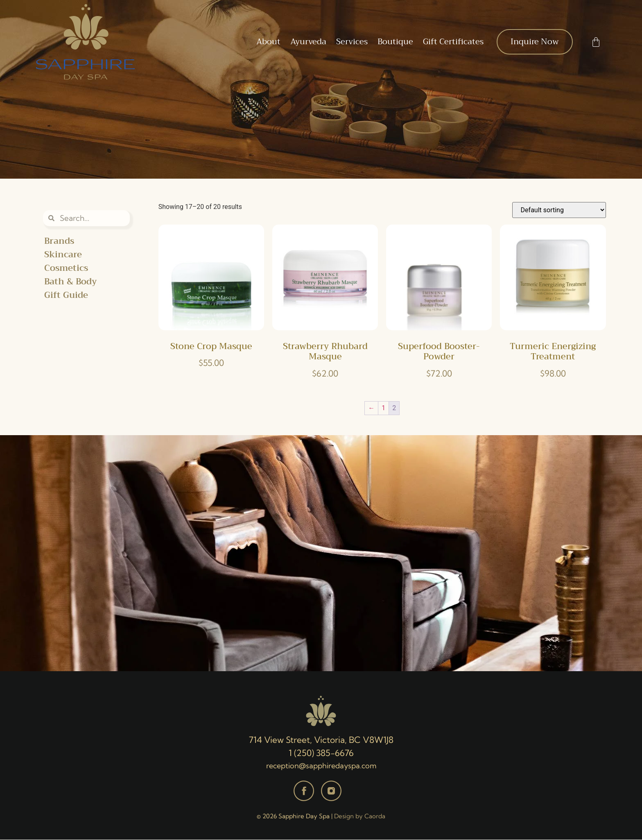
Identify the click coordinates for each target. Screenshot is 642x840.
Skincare (63, 255)
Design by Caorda (360, 816)
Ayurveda (308, 42)
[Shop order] (559, 210)
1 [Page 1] (383, 408)
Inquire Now (535, 42)
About (268, 42)
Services (352, 42)
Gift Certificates (453, 42)
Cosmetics (66, 268)
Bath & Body (71, 282)
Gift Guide (66, 295)
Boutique (395, 42)
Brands (59, 241)
